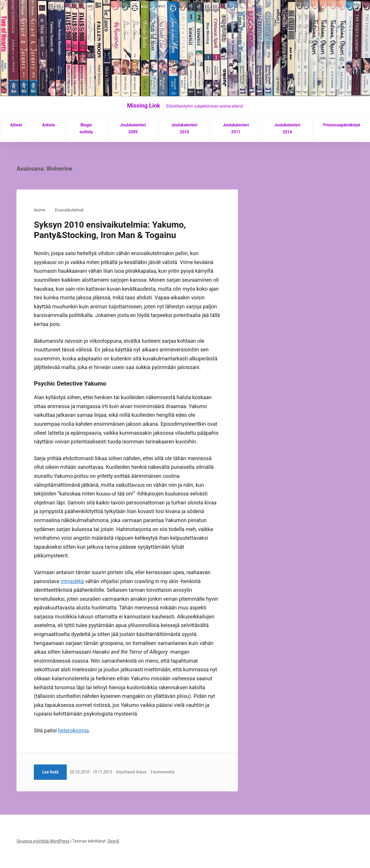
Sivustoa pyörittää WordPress (43, 841)
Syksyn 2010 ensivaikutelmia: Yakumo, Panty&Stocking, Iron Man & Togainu (110, 230)
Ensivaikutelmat (70, 210)
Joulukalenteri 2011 (236, 128)
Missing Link (144, 106)
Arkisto (49, 125)
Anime (40, 210)
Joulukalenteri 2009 (133, 128)
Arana (142, 772)
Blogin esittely (86, 128)
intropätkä (72, 581)
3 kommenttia (164, 772)
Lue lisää (50, 772)
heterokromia (73, 730)
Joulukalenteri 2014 (287, 128)
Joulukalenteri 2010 (184, 128)
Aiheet (16, 125)
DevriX (113, 841)
